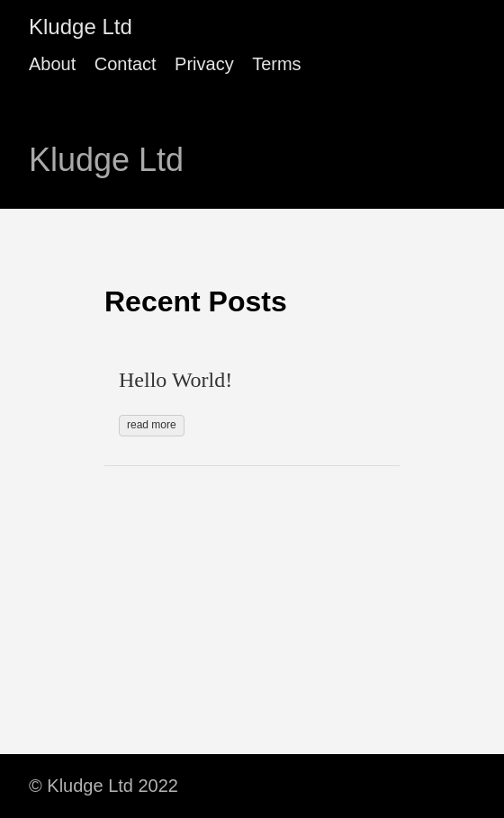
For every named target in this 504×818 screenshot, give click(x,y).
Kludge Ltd (81, 27)
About (52, 64)
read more (152, 425)
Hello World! (175, 380)
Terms (276, 64)
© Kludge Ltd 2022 (103, 786)
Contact (126, 64)
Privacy (204, 64)
